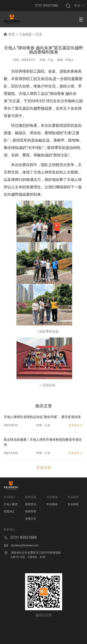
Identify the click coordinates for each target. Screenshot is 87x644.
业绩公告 (31, 519)
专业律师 (73, 504)
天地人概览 (11, 504)
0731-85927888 (47, 6)
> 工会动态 (24, 34)
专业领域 (52, 504)
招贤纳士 (9, 511)
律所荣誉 (31, 511)
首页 (12, 34)
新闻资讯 (31, 504)
